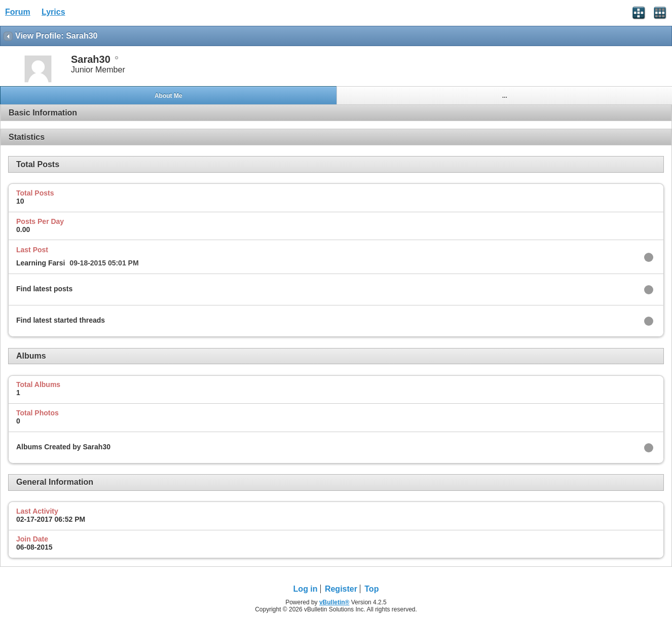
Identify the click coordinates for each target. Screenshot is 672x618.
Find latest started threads (61, 320)
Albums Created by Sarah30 (63, 447)
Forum (18, 12)
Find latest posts (44, 289)
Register (341, 589)
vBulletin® (334, 602)
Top (371, 589)
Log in (306, 589)
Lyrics (53, 12)
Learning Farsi (41, 263)
